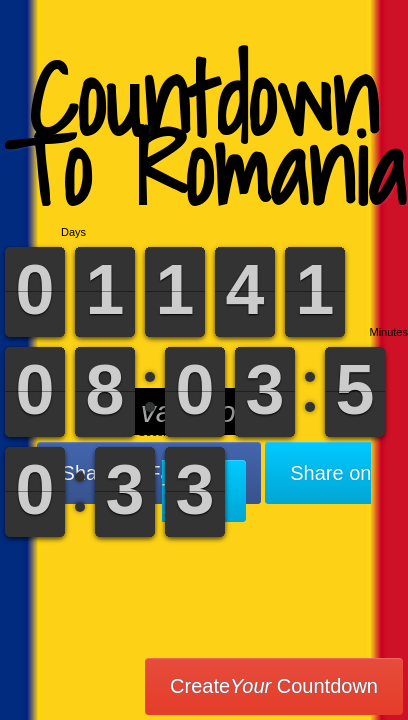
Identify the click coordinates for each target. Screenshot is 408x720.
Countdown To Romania (204, 134)
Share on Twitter (266, 482)
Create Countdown (274, 686)
